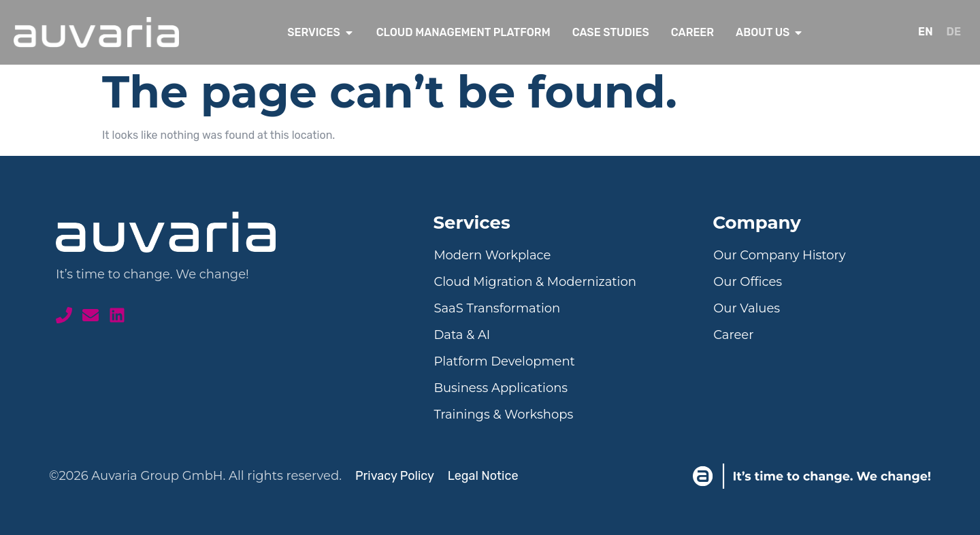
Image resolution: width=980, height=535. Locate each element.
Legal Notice (483, 476)
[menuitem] (926, 32)
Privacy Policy (395, 476)
